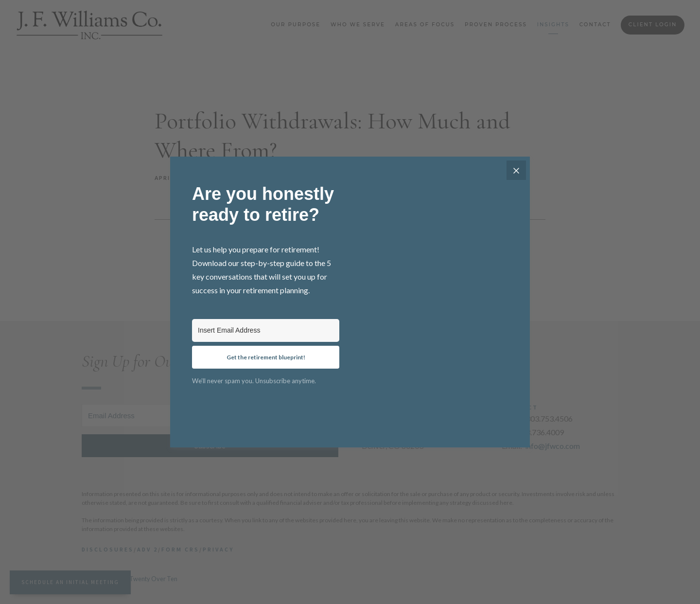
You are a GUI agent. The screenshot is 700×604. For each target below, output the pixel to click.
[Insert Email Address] (266, 330)
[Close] (516, 170)
